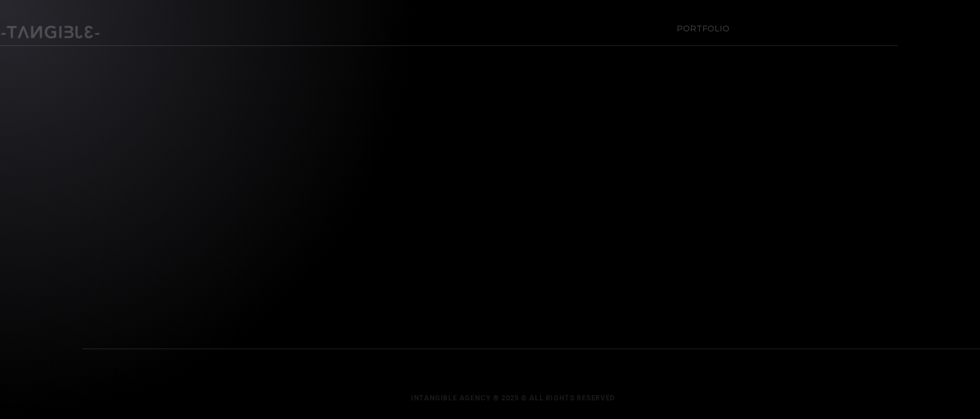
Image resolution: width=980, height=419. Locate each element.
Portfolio (700, 26)
